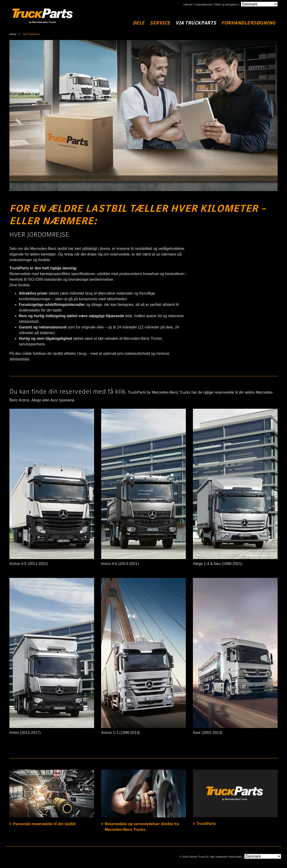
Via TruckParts (196, 23)
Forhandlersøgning (248, 23)
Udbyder (188, 5)
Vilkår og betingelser (226, 5)
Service (160, 23)
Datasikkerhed (204, 5)
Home (13, 34)
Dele (139, 23)
